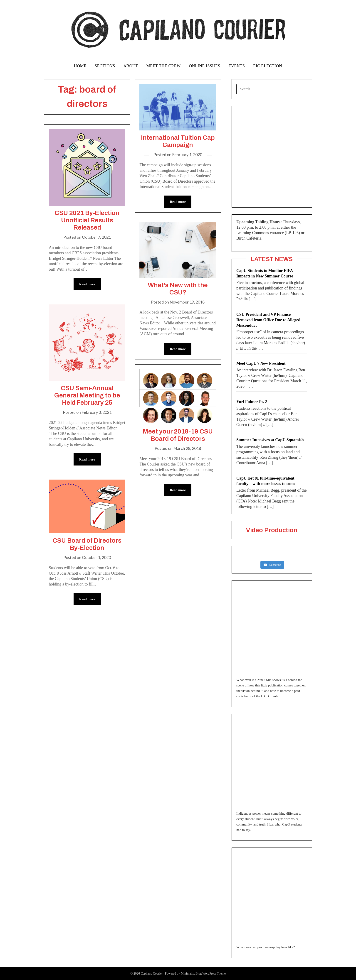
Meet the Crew (164, 66)
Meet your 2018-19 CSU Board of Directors (178, 435)
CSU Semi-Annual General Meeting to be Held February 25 (87, 395)
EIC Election (268, 66)
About (131, 66)
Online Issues (205, 66)
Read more (87, 284)
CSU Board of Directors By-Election (87, 544)
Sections (105, 66)
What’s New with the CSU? (178, 289)
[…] (252, 299)
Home (80, 66)
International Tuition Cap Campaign (178, 141)
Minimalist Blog (191, 974)
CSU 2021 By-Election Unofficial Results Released (87, 220)
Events (237, 66)
